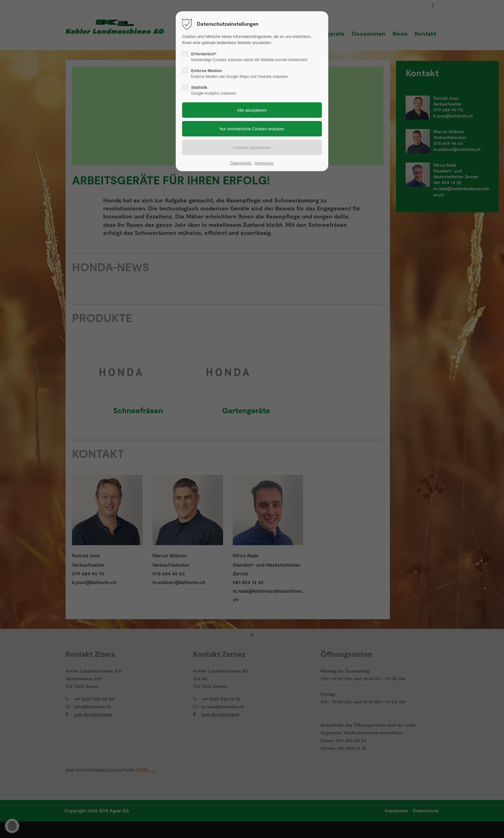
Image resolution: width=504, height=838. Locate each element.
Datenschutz (241, 163)
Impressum (264, 163)
